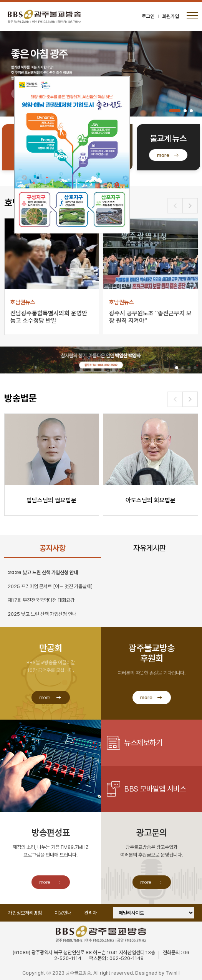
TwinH (173, 973)
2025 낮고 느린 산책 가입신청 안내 (42, 614)
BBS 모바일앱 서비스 (155, 789)
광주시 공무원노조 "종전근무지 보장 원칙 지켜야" (150, 317)
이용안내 (63, 913)
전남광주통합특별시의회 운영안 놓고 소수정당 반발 (49, 317)
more (163, 155)
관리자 (90, 913)
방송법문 (20, 398)
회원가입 (171, 16)
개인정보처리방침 (25, 913)
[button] (175, 111)
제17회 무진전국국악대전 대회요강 (41, 600)
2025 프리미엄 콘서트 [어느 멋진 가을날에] (50, 586)
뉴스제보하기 (143, 743)
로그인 (148, 16)
